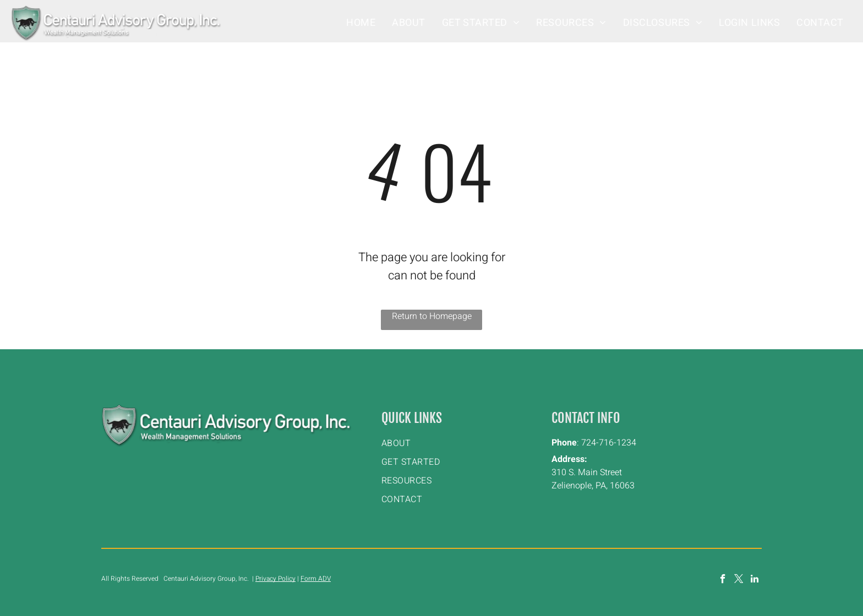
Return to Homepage (432, 316)
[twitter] (739, 580)
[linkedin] (755, 580)
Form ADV (316, 579)
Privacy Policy (275, 579)
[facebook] (723, 580)
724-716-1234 (609, 443)
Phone (564, 443)
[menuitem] (361, 23)
